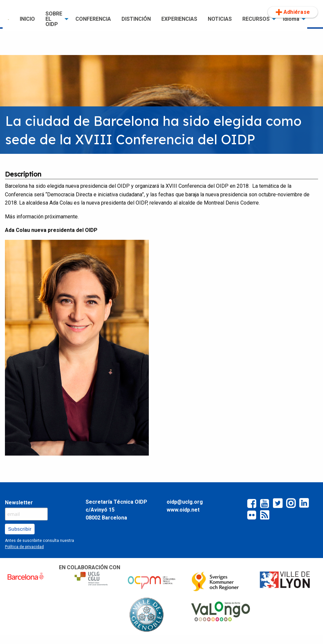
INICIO (27, 19)
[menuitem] (9, 19)
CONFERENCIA (93, 19)
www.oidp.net (183, 510)
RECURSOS (256, 19)
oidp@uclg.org (185, 502)
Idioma (291, 19)
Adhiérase (293, 12)
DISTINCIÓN (136, 19)
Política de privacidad (24, 547)
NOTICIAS (220, 19)
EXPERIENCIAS (179, 19)
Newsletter (19, 503)
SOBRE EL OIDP (54, 19)
